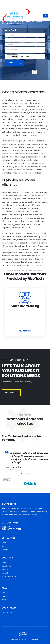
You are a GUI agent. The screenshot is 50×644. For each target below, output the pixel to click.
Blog (3, 546)
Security (5, 570)
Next (48, 315)
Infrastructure (7, 566)
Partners (5, 596)
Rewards (5, 600)
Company (6, 593)
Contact (5, 550)
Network (5, 573)
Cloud (4, 563)
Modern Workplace (9, 576)
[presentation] (23, 70)
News (4, 543)
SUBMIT (15, 63)
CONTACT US (11, 393)
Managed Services (9, 580)
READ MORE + (25, 331)
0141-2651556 (11, 529)
